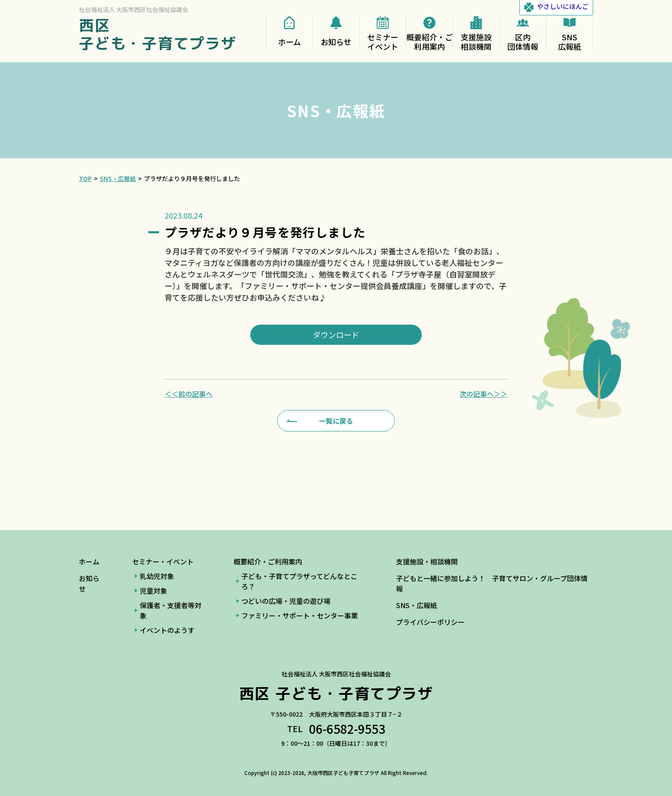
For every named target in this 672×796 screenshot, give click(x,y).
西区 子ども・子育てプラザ (158, 34)
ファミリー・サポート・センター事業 (300, 615)
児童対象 (153, 591)
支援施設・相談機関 (427, 561)
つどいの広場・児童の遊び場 (286, 601)
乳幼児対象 (157, 576)
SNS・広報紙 (417, 605)
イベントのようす (167, 630)
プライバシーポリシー (430, 622)
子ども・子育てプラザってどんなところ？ (299, 581)
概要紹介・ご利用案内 (268, 561)
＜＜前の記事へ (189, 394)
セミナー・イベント (163, 561)
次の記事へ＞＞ (483, 394)
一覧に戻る (336, 421)
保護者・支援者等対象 (171, 610)
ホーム (89, 561)
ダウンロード (336, 335)
